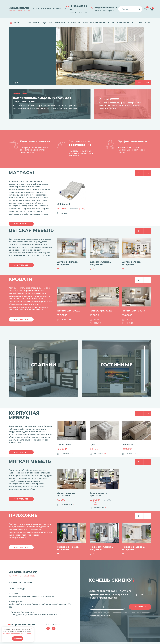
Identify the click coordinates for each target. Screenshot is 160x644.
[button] (147, 83)
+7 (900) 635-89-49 (79, 8)
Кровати (74, 23)
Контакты (47, 8)
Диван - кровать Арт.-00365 (66, 494)
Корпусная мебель (96, 23)
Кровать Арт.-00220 (69, 311)
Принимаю (18, 639)
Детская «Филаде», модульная (68, 263)
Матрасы (34, 23)
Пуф (92, 445)
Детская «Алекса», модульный (100, 263)
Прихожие (143, 23)
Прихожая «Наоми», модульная (68, 548)
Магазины (37, 8)
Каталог (17, 23)
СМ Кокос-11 (64, 204)
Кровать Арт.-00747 (134, 311)
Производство (59, 8)
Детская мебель (54, 23)
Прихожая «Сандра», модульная (134, 548)
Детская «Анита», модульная (132, 263)
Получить (140, 607)
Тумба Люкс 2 (65, 445)
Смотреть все (21, 224)
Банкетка (128, 445)
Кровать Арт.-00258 (101, 311)
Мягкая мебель (122, 23)
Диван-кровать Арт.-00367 (98, 494)
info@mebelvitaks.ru (105, 8)
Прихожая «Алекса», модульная (101, 548)
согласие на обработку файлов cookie (17, 634)
